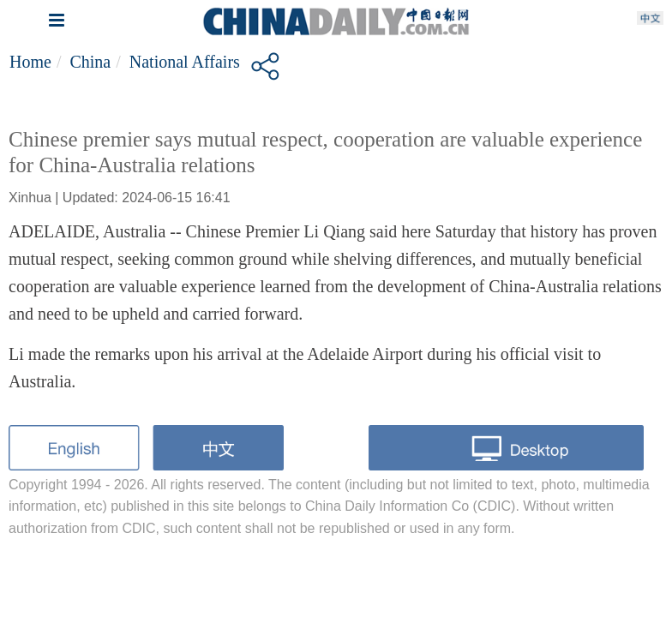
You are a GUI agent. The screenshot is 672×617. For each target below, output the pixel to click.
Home (30, 62)
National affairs (185, 62)
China (90, 62)
